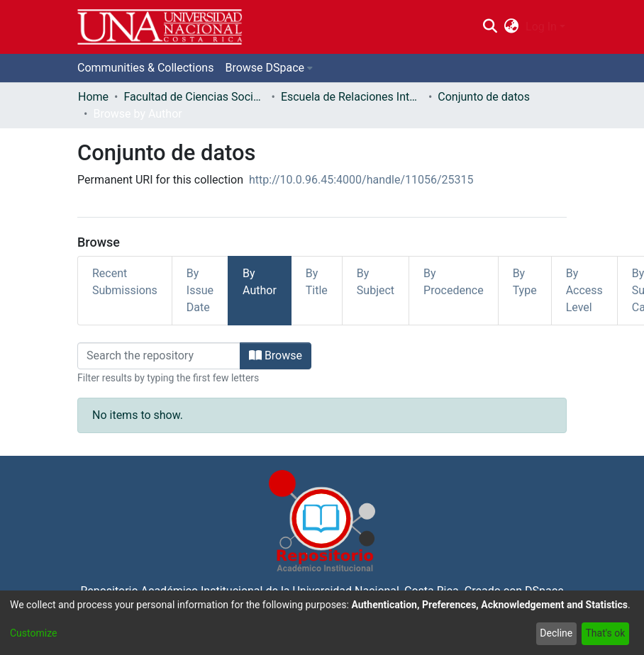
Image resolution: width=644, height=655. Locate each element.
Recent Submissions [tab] (125, 282)
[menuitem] (512, 27)
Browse (276, 356)
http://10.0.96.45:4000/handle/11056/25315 (361, 180)
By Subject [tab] (376, 282)
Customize (33, 633)
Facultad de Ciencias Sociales (194, 97)
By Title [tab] (317, 282)
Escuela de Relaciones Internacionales (352, 97)
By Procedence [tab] (454, 282)
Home (93, 97)
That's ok (605, 633)
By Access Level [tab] (584, 290)
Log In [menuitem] (541, 27)
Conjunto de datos (484, 97)
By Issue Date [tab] (200, 290)
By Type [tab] (525, 282)
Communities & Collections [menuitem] (145, 68)
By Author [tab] (260, 282)
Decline (556, 633)
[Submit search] (490, 27)
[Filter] (159, 356)
